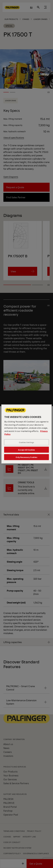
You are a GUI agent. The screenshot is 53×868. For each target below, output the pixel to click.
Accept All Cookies (26, 450)
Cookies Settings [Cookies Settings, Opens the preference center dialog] (26, 442)
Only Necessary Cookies (26, 457)
